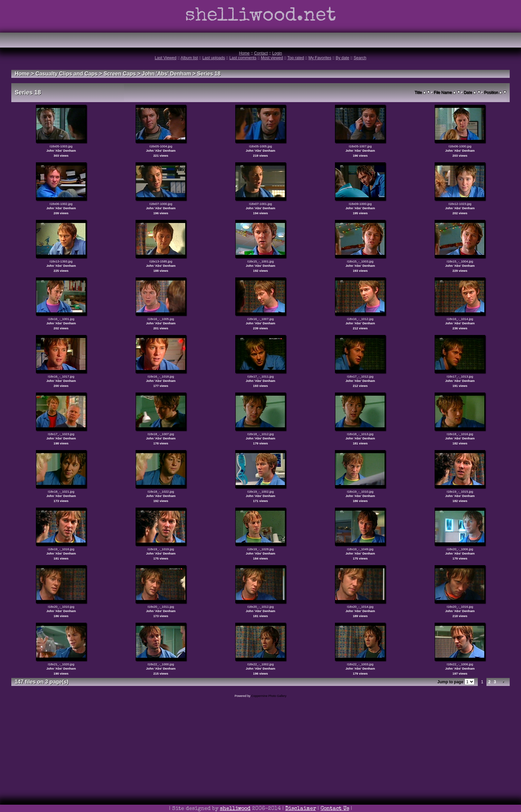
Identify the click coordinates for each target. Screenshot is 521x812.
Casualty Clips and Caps (67, 74)
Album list (189, 58)
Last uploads (214, 58)
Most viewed (272, 58)
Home (244, 53)
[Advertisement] (260, 764)
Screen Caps (120, 74)
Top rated (296, 58)
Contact (261, 53)
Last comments (243, 58)
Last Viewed (166, 58)
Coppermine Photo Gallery (269, 696)
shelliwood (235, 809)
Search (360, 58)
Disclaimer (301, 809)
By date (342, 58)
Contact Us (335, 809)
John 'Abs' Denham (166, 74)
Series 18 (209, 74)
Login (277, 53)
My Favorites (320, 58)
